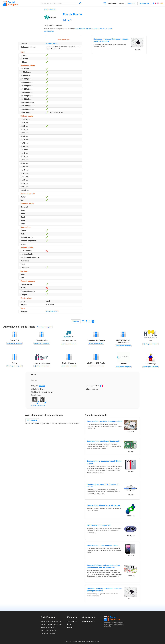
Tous (46, 10)
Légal (69, 624)
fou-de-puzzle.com (52, 43)
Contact (70, 627)
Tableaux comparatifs (48, 627)
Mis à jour (35, 392)
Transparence (72, 621)
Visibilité (34, 389)
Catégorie (35, 386)
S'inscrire (131, 3)
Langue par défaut (92, 386)
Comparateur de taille (116, 3)
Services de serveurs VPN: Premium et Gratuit (103, 485)
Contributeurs (36, 395)
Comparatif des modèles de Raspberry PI (104, 441)
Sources (34, 380)
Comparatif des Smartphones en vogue (103, 545)
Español (162, 3)
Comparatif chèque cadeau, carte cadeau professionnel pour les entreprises (103, 566)
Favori (65, 20)
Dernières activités (89, 621)
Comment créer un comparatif (51, 621)
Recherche (80, 3)
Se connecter (144, 3)
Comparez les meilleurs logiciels (51, 624)
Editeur (88, 389)
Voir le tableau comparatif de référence (60, 29)
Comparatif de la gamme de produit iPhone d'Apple (104, 462)
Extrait (34, 375)
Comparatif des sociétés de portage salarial (105, 421)
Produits (53, 10)
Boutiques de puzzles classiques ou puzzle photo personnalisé (111, 40)
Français (154, 3)
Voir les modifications (38, 406)
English (158, 3)
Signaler (76, 321)
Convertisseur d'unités (48, 630)
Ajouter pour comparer (44, 327)
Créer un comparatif (105, 4)
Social (114, 618)
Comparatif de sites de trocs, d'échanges (103, 505)
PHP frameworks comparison (99, 525)
